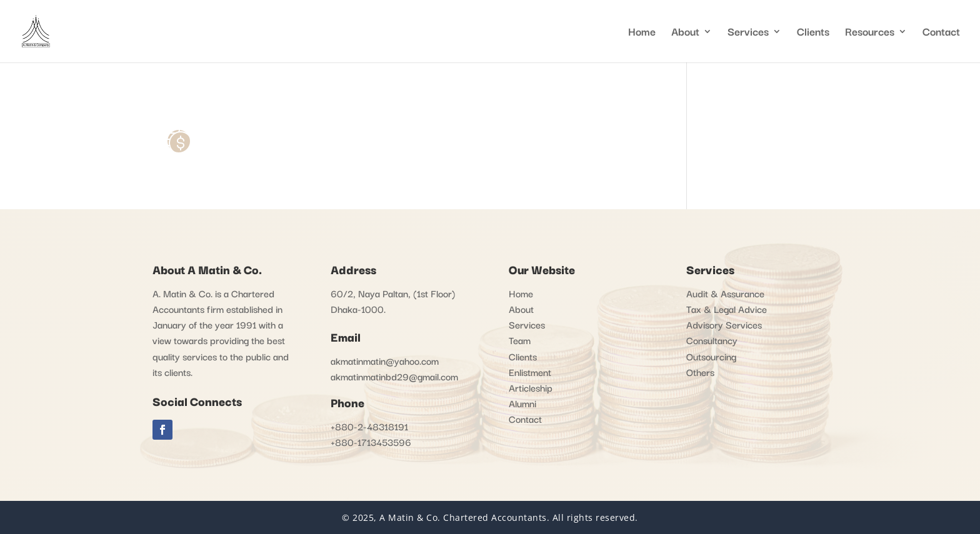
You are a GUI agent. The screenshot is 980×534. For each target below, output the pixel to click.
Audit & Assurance (725, 293)
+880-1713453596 (371, 442)
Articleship (531, 387)
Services (748, 33)
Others (700, 372)
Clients (813, 33)
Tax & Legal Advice (727, 309)
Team (520, 340)
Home (642, 33)
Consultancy (712, 340)
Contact (941, 33)
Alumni (522, 403)
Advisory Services (724, 324)
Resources (870, 33)
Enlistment (530, 372)
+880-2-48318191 (369, 426)
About (685, 33)
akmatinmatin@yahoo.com (385, 360)
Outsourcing (711, 356)
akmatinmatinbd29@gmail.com (394, 376)
